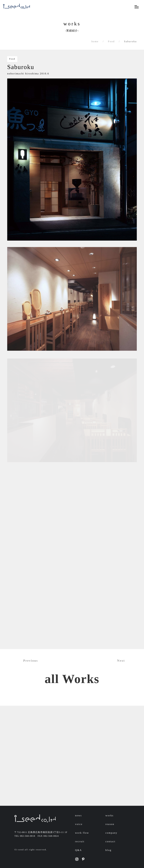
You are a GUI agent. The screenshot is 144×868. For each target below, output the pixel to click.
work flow (82, 833)
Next (123, 661)
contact (111, 841)
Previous (28, 661)
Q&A (79, 850)
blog (108, 850)
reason (110, 824)
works (109, 815)
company (111, 833)
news (79, 815)
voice (79, 824)
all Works (72, 679)
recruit (80, 841)
